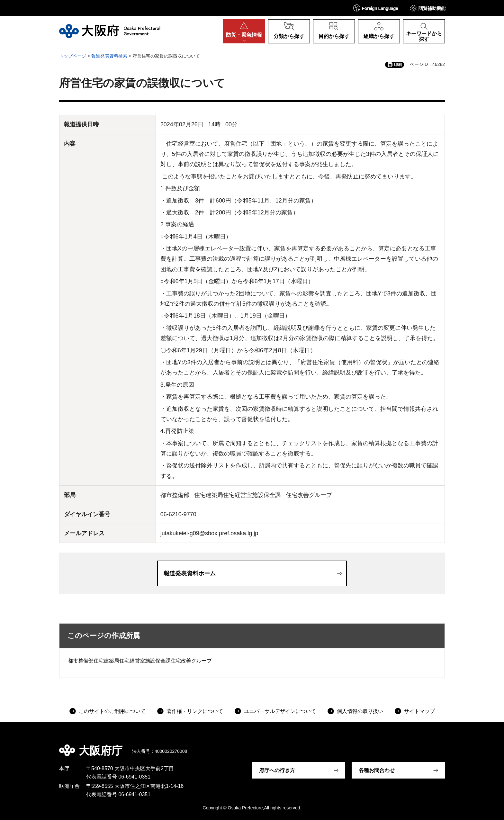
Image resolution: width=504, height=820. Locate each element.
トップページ (73, 56)
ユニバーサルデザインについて (280, 711)
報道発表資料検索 (109, 56)
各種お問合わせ (377, 770)
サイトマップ (419, 711)
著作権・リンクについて (195, 711)
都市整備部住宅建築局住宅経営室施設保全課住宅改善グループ (140, 661)
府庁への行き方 (277, 770)
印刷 (398, 65)
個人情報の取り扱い (360, 711)
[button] (376, 8)
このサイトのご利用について (112, 711)
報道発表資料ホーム (190, 573)
